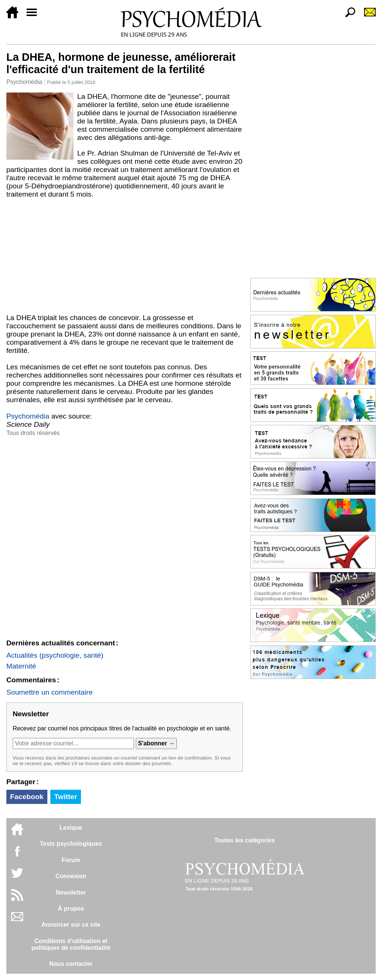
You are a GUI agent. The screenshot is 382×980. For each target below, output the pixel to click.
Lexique (71, 828)
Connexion (71, 876)
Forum (71, 860)
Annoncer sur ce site (71, 925)
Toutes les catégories (244, 840)
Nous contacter (71, 964)
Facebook (27, 797)
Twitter (65, 797)
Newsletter (71, 893)
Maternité (21, 666)
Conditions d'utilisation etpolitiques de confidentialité (71, 944)
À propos (71, 909)
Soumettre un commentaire (49, 692)
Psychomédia (24, 82)
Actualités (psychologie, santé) (55, 655)
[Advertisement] (125, 258)
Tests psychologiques (71, 844)
